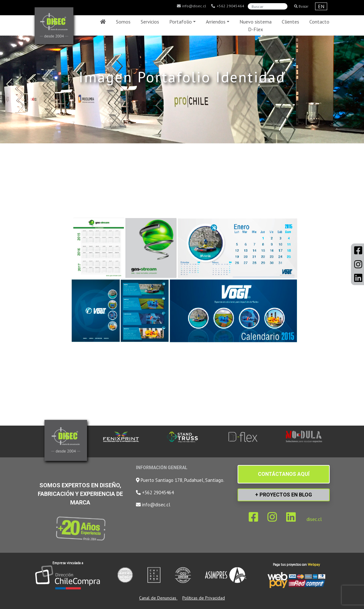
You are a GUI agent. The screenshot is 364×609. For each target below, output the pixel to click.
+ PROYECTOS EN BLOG (283, 495)
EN (321, 6)
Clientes (290, 22)
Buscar (301, 6)
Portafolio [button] (181, 22)
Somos (123, 22)
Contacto (319, 22)
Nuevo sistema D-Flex (256, 25)
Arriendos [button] (216, 22)
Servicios (150, 22)
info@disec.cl (191, 6)
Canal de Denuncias (158, 598)
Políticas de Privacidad (204, 598)
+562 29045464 (228, 6)
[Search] (268, 6)
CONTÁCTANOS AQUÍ (284, 474)
